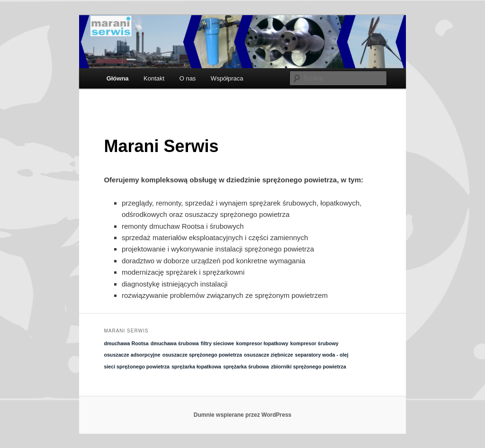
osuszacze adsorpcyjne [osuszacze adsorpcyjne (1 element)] (132, 355)
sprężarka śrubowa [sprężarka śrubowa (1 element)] (246, 367)
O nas (188, 78)
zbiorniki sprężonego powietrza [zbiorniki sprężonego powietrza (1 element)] (309, 367)
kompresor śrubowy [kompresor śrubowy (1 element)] (314, 343)
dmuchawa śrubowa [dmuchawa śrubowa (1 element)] (175, 343)
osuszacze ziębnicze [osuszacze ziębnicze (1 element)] (269, 355)
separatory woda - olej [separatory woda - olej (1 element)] (322, 355)
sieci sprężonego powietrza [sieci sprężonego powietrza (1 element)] (137, 367)
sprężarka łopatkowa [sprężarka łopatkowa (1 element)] (196, 367)
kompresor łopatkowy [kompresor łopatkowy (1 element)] (262, 343)
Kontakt (154, 78)
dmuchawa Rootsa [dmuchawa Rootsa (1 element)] (126, 343)
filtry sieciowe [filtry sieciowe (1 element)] (217, 343)
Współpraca (227, 78)
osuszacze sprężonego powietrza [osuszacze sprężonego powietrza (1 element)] (202, 355)
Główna (118, 78)
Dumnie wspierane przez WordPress (243, 415)
